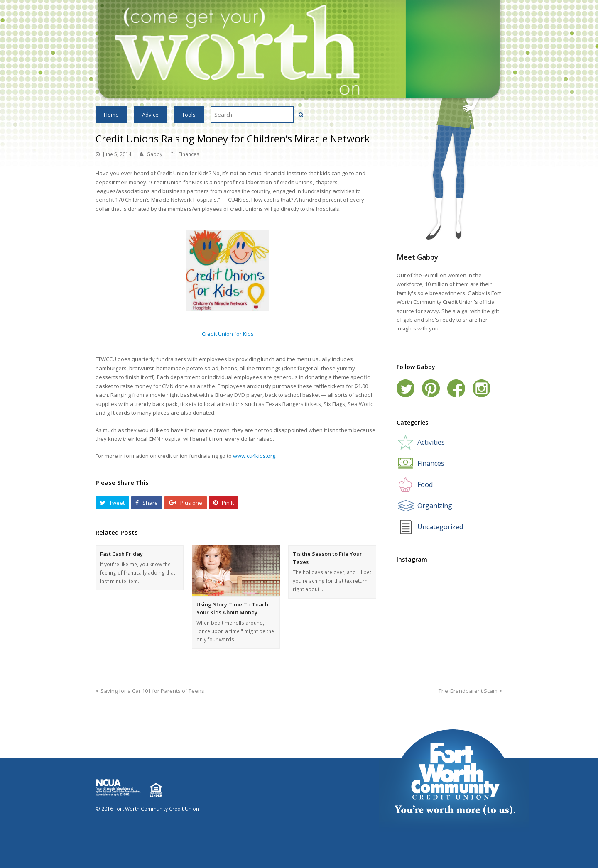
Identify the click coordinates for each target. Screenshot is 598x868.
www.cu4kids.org (254, 456)
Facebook (456, 388)
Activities (431, 442)
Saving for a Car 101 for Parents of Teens (150, 691)
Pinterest (431, 388)
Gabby (154, 154)
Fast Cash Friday (121, 554)
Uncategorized (440, 527)
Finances (189, 154)
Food (425, 484)
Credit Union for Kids (228, 334)
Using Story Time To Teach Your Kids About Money (232, 609)
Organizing (435, 506)
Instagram (482, 388)
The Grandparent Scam (471, 691)
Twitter (406, 388)
